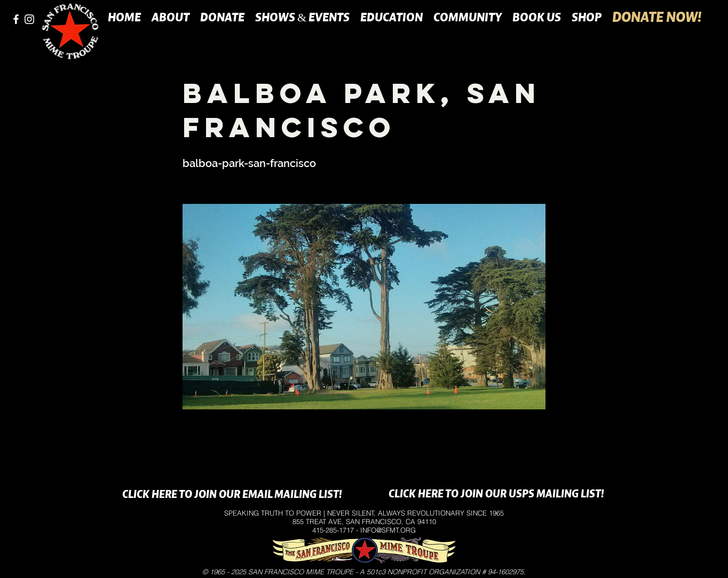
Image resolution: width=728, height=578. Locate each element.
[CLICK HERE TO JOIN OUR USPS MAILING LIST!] (496, 495)
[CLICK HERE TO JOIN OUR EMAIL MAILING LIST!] (232, 495)
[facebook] (16, 19)
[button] (171, 17)
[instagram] (29, 19)
